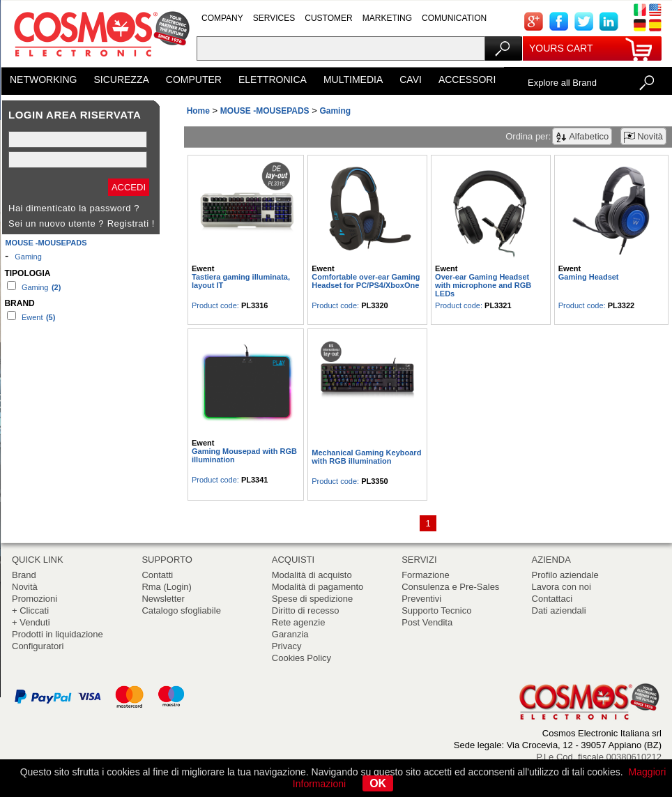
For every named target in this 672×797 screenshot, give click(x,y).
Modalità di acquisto (312, 575)
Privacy (287, 646)
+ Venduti (31, 622)
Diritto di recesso (306, 610)
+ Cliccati (30, 610)
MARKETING (387, 18)
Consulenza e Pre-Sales (450, 587)
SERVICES (274, 18)
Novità (25, 587)
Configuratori (38, 646)
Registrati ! (131, 223)
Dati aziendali (559, 610)
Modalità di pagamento (318, 587)
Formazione (426, 575)
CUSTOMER (328, 18)
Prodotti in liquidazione (58, 634)
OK (378, 783)
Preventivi (421, 599)
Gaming (28, 257)
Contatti (157, 575)
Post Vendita (427, 622)
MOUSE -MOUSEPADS (46, 243)
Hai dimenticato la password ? (74, 208)
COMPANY (222, 18)
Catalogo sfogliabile (181, 610)
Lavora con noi (562, 587)
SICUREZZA (121, 79)
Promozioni (35, 599)
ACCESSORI (467, 79)
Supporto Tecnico (436, 610)
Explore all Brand (562, 83)
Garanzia (290, 634)
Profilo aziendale (565, 575)
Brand (24, 575)
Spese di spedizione (312, 599)
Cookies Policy (301, 658)
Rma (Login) (167, 587)
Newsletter (163, 599)
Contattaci (552, 599)
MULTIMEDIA (353, 79)
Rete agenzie (299, 622)
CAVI (411, 79)
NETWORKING (43, 79)
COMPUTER (194, 79)
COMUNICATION (454, 18)
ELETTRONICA (273, 79)
